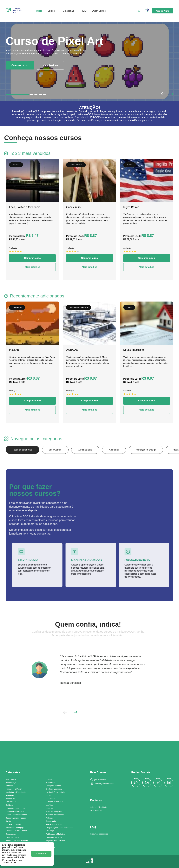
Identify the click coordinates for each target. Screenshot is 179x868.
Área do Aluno (163, 11)
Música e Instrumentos (55, 815)
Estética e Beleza (13, 837)
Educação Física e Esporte (16, 831)
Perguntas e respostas (99, 834)
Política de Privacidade (13, 859)
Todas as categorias (23, 457)
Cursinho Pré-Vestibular (15, 812)
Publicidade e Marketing (56, 834)
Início (39, 11)
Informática (50, 799)
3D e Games (56, 457)
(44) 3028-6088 (100, 780)
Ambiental (115, 457)
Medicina (50, 808)
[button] (171, 94)
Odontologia (51, 821)
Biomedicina (10, 799)
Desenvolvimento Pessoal (16, 818)
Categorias (68, 11)
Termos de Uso (96, 810)
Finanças (50, 779)
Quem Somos (99, 11)
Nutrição (49, 818)
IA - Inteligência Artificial (55, 792)
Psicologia (50, 831)
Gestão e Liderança (54, 789)
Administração (86, 457)
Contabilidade (11, 802)
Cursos (51, 11)
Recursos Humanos (54, 837)
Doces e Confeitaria (13, 824)
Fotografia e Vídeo (53, 786)
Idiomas (49, 795)
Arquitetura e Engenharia (16, 792)
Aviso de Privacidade (99, 807)
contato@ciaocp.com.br (104, 784)
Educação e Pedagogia (15, 828)
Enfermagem (11, 834)
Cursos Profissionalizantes (16, 815)
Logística (50, 805)
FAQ (84, 11)
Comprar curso (20, 65)
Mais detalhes (51, 65)
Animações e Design (148, 457)
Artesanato (10, 795)
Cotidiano (9, 805)
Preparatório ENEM (54, 824)
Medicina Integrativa (54, 812)
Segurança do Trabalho (55, 841)
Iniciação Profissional (54, 802)
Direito (8, 821)
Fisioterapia (51, 783)
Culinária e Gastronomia (15, 808)
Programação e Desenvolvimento (59, 828)
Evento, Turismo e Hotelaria (17, 841)
